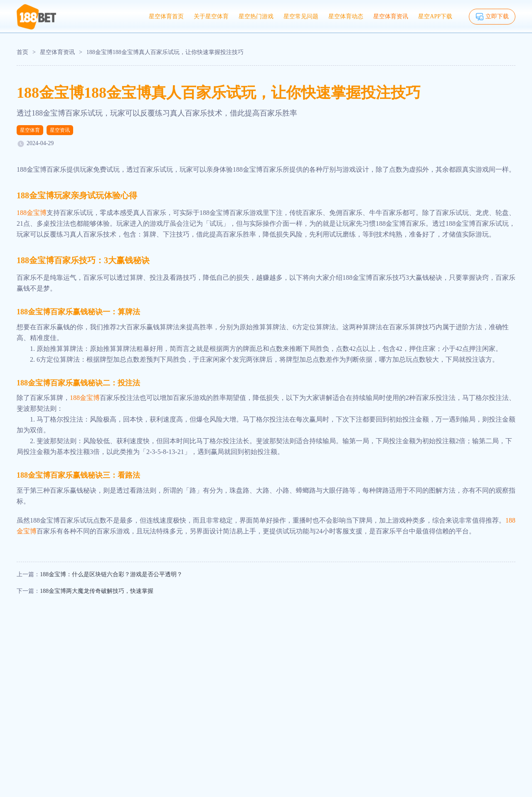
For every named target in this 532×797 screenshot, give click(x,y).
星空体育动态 (346, 16)
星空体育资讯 (391, 16)
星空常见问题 (301, 16)
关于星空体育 (211, 16)
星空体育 (30, 130)
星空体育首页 (166, 16)
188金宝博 (32, 213)
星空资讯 (60, 130)
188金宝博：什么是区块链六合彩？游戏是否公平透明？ (111, 574)
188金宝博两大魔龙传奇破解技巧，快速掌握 (97, 591)
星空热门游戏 (256, 16)
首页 (22, 52)
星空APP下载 (435, 16)
